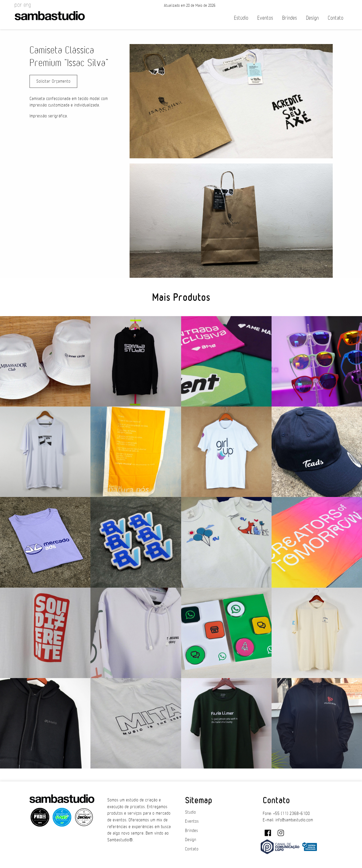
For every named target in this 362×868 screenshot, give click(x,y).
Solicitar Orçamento (53, 81)
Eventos (265, 18)
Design (312, 18)
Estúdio (241, 18)
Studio (190, 812)
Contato (336, 18)
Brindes (290, 18)
